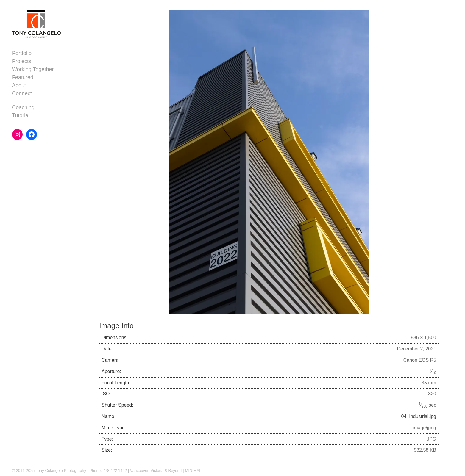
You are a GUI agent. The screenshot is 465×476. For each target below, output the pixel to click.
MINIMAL (193, 470)
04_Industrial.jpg (419, 416)
